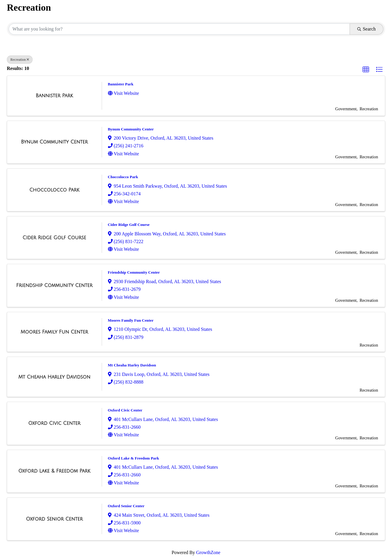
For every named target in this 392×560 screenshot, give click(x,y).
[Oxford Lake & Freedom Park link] (54, 471)
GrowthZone (208, 552)
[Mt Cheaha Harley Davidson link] (54, 377)
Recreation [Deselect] (20, 60)
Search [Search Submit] (366, 29)
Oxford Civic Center (125, 410)
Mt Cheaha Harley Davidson (132, 365)
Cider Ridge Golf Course (129, 225)
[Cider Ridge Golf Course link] (54, 238)
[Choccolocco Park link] (54, 190)
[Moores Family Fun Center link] (54, 332)
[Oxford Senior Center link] (54, 519)
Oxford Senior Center (126, 506)
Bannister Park (121, 84)
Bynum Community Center (131, 129)
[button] (366, 70)
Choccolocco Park (123, 177)
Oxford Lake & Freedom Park (134, 458)
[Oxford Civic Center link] (54, 423)
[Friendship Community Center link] (54, 285)
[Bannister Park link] (54, 96)
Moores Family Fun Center (131, 320)
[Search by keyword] (179, 29)
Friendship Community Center (134, 272)
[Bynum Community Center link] (55, 142)
